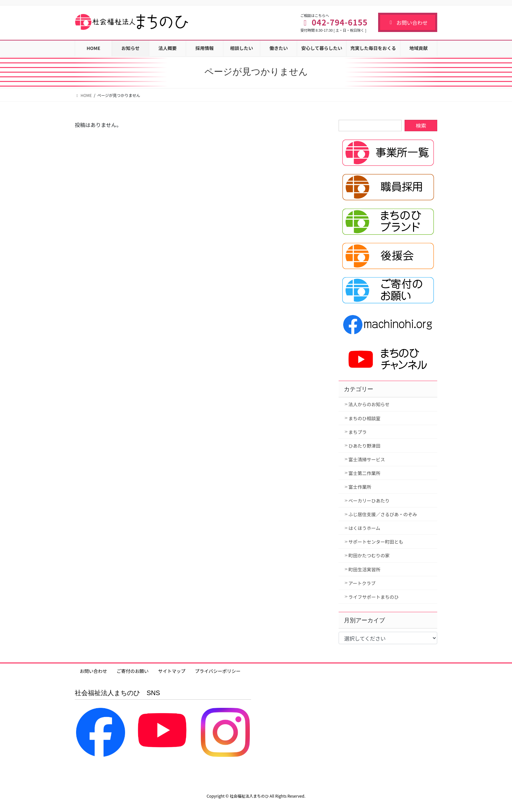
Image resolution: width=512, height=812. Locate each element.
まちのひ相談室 (364, 418)
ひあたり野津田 (364, 446)
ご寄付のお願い (133, 671)
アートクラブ (362, 583)
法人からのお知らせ (369, 404)
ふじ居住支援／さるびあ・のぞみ (383, 514)
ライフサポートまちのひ (374, 597)
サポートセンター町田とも (376, 542)
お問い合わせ (408, 23)
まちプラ (358, 432)
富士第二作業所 (364, 473)
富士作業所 (360, 487)
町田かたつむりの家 (369, 555)
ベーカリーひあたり (369, 501)
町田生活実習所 (364, 569)
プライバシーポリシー (218, 671)
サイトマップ (172, 671)
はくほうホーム (364, 528)
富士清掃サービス (367, 459)
